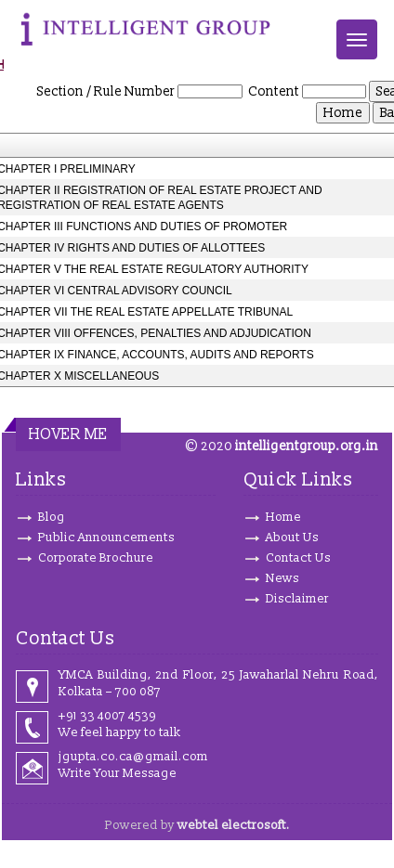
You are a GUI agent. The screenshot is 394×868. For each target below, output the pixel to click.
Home (283, 517)
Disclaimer (297, 599)
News (282, 578)
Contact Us (298, 558)
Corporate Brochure (96, 558)
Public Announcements (106, 538)
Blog (52, 517)
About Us (292, 538)
